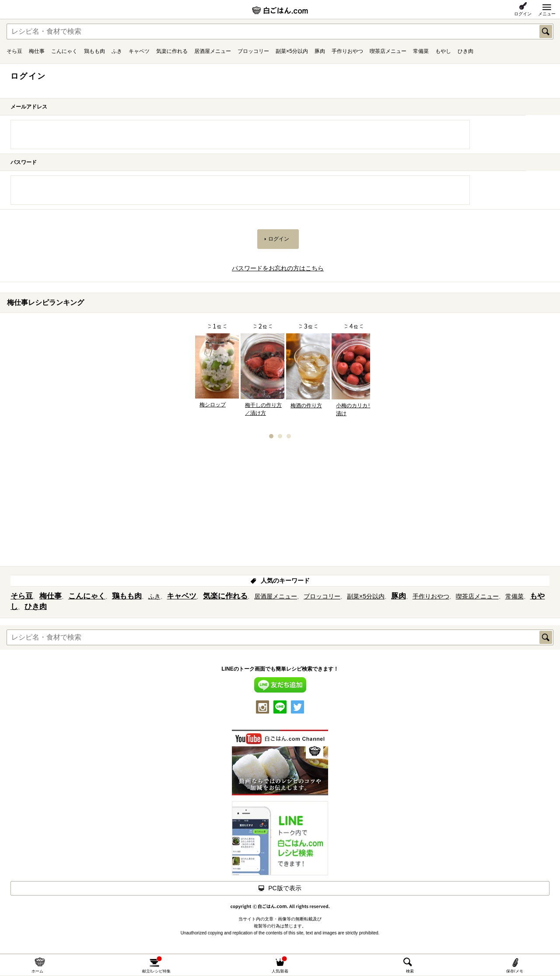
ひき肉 (465, 51)
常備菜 (421, 51)
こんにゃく (64, 51)
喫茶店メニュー (388, 51)
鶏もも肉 (94, 51)
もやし (443, 51)
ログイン (523, 14)
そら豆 (14, 51)
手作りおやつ (347, 51)
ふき (117, 51)
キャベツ (139, 51)
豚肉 (320, 51)
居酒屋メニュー (213, 51)
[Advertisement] (280, 505)
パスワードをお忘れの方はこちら (278, 268)
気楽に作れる (172, 51)
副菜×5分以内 (292, 51)
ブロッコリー (253, 51)
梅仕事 (37, 51)
